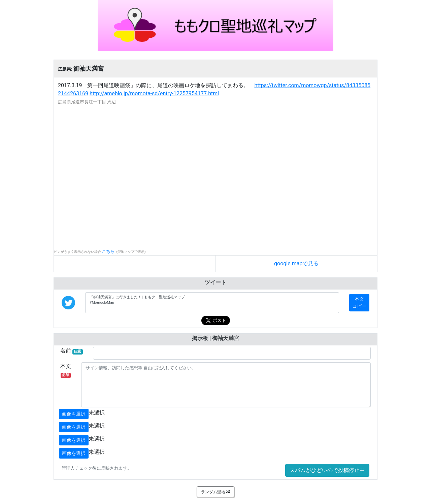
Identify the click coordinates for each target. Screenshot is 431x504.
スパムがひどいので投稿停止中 (327, 470)
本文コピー (359, 303)
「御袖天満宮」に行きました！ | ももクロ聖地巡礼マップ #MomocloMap (212, 303)
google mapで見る (296, 263)
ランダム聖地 (216, 492)
